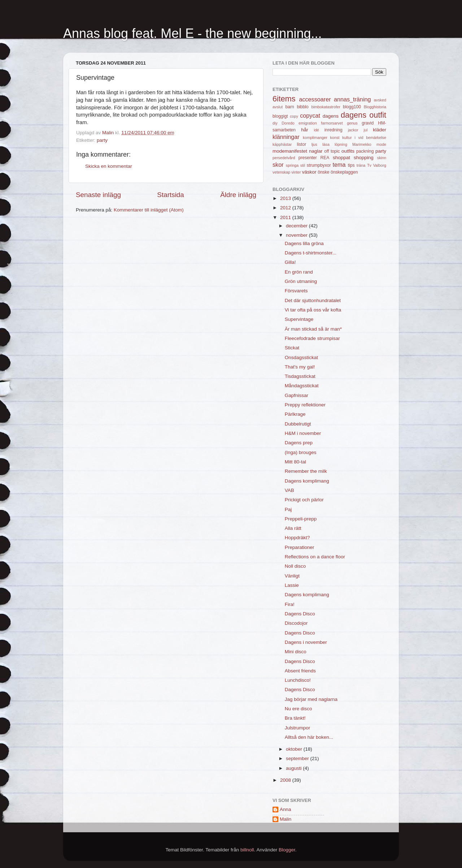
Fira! (290, 604)
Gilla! (290, 262)
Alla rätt (293, 528)
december (297, 226)
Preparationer (300, 547)
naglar (316, 151)
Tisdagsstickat (300, 376)
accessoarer (315, 99)
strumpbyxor (319, 165)
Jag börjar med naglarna (311, 699)
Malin (286, 819)
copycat (310, 115)
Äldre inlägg (238, 195)
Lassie (292, 585)
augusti (294, 768)
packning (365, 151)
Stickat (292, 348)
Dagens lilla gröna (304, 243)
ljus (314, 144)
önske (323, 172)
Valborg (380, 165)
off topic (332, 151)
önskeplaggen (344, 172)
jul (366, 130)
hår (305, 130)
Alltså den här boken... (309, 737)
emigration (308, 123)
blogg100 (352, 107)
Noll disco (295, 566)
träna (361, 165)
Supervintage (299, 319)
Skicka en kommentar (109, 166)
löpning (341, 144)
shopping (364, 158)
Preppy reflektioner (305, 405)
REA (325, 158)
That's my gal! (300, 367)
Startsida (171, 195)
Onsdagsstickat (301, 357)
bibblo (302, 107)
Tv (369, 165)
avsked (380, 100)
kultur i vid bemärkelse (364, 138)
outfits (348, 151)
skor (278, 165)
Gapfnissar (297, 395)
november (297, 235)
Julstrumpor (298, 728)
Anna (286, 809)
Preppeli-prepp (301, 519)
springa (292, 165)
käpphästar (282, 144)
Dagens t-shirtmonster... (311, 253)
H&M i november (303, 433)
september (298, 758)
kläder (380, 130)
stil (303, 165)
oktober (295, 749)
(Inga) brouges (301, 452)
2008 (286, 780)
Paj (288, 509)
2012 (286, 208)
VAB (289, 490)
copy (294, 116)
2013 (286, 198)
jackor (353, 130)
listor (302, 144)
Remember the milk (306, 471)
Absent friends (300, 671)
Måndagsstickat (302, 386)
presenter (308, 158)
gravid (368, 123)
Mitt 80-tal (295, 462)
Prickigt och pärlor (304, 500)
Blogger (287, 850)
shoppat (341, 158)
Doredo (288, 123)
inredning (334, 130)
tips (351, 165)
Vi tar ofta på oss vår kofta (313, 310)
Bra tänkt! (295, 718)
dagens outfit (363, 115)
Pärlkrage (295, 414)
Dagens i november (306, 642)
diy (275, 123)
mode (381, 144)
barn (289, 107)
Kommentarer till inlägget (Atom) (149, 210)
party (102, 140)
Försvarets (296, 291)
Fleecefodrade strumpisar (312, 338)
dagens (331, 116)
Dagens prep (299, 443)
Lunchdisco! (298, 680)
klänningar (286, 137)
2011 (286, 217)
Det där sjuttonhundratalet (313, 300)
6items (284, 99)
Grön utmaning (301, 281)
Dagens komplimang (307, 481)
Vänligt (292, 576)
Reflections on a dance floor (315, 557)
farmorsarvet (332, 123)
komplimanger (315, 138)
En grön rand (299, 272)
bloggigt (280, 116)
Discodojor (296, 623)
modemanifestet (290, 151)
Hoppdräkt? (297, 538)
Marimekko (362, 144)
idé (316, 130)
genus (352, 123)
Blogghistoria (375, 107)
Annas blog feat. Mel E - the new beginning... (192, 33)
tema (339, 165)
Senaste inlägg (98, 195)
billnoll (247, 850)
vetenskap (281, 172)
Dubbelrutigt (298, 424)
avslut (278, 107)
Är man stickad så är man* (313, 329)
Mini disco (296, 652)
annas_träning (352, 99)
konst (335, 138)
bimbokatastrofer (326, 107)
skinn (382, 158)
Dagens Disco (300, 614)
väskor (309, 172)
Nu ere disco (298, 709)
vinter (296, 172)
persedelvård (284, 158)
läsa (326, 144)
